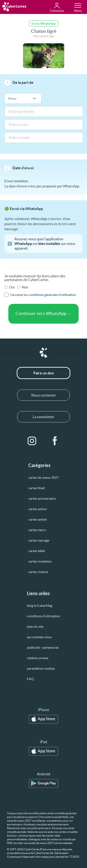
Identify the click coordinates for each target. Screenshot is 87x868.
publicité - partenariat (43, 648)
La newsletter (43, 417)
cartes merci (37, 530)
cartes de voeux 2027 (43, 478)
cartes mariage (39, 540)
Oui (12, 287)
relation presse (38, 658)
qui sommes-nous (39, 637)
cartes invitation (40, 561)
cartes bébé (37, 551)
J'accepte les (43, 295)
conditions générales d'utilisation (52, 295)
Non (25, 287)
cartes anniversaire (42, 498)
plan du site (35, 627)
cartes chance (38, 572)
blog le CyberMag (40, 606)
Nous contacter (44, 395)
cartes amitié (37, 519)
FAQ (30, 679)
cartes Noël (37, 488)
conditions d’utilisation (43, 616)
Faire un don (44, 373)
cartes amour (38, 509)
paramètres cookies (41, 668)
